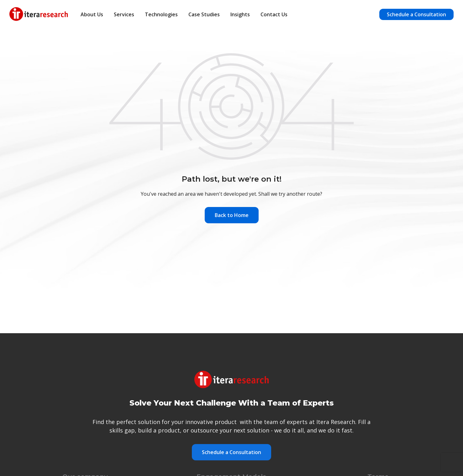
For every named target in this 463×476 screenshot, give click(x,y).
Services (124, 14)
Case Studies (204, 14)
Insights (240, 14)
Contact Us (274, 14)
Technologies (161, 14)
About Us (92, 14)
